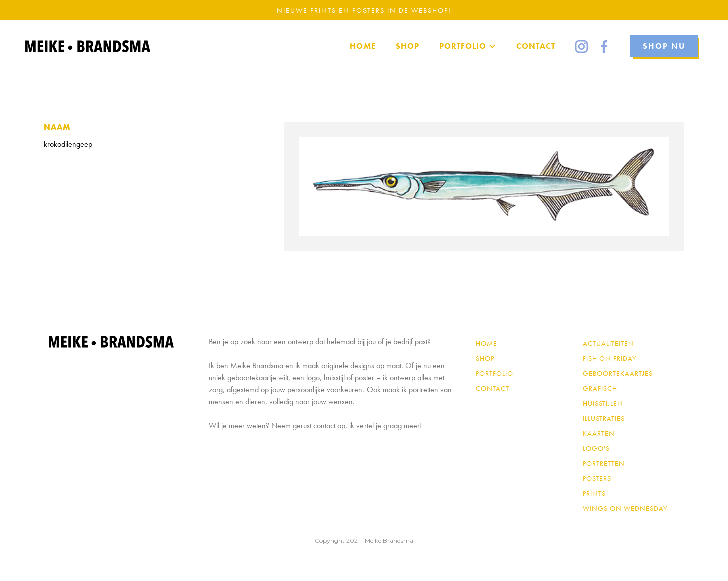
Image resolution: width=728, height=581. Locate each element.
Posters (597, 478)
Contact (536, 46)
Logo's (596, 448)
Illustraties (604, 418)
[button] (468, 46)
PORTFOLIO (494, 373)
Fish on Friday (610, 358)
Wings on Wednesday (625, 508)
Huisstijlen (603, 403)
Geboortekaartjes (618, 373)
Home (486, 343)
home (363, 46)
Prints (594, 493)
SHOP (407, 46)
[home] (88, 46)
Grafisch (600, 388)
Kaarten (599, 433)
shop (485, 358)
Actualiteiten (609, 343)
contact (492, 388)
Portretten (604, 463)
